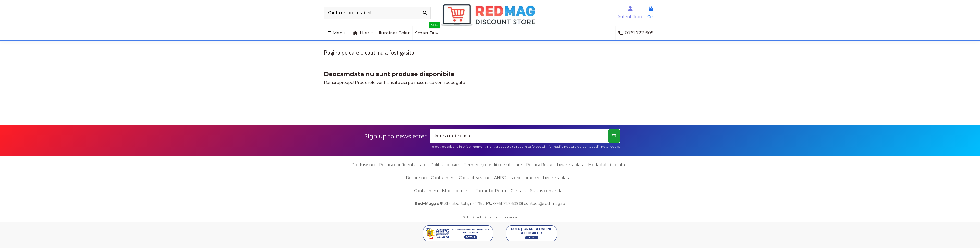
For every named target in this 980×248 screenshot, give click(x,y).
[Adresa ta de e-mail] (519, 136)
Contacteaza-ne (475, 178)
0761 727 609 (506, 204)
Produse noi (363, 165)
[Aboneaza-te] (614, 136)
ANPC (500, 178)
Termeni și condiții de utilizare (493, 165)
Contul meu (443, 178)
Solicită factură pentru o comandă (490, 217)
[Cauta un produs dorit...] (425, 13)
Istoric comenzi (524, 178)
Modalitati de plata (606, 165)
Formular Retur (491, 191)
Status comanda (546, 191)
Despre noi (416, 178)
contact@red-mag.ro (545, 204)
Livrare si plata (571, 165)
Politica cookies (445, 165)
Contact (518, 191)
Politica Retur (539, 165)
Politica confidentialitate (403, 165)
